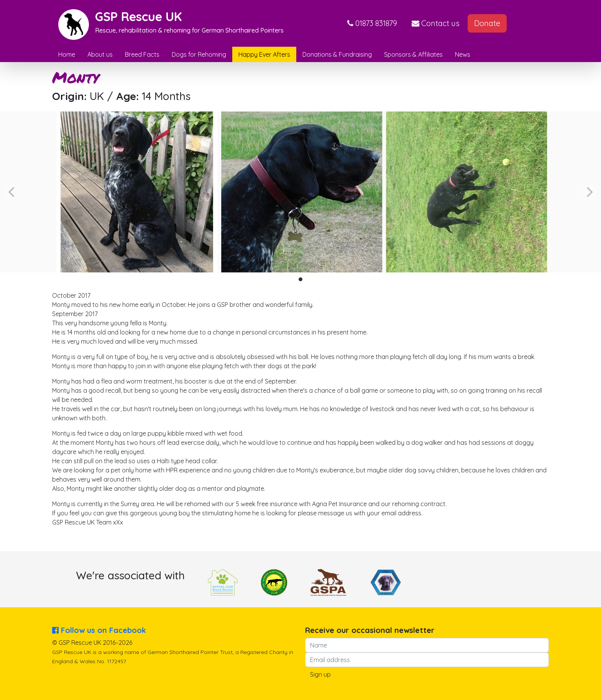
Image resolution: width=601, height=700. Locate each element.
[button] (372, 23)
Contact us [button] (436, 23)
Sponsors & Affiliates (413, 54)
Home (67, 54)
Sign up (320, 674)
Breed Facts (142, 54)
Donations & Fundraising (337, 54)
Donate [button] (487, 23)
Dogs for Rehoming (199, 54)
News (463, 54)
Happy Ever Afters (264, 54)
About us (100, 54)
